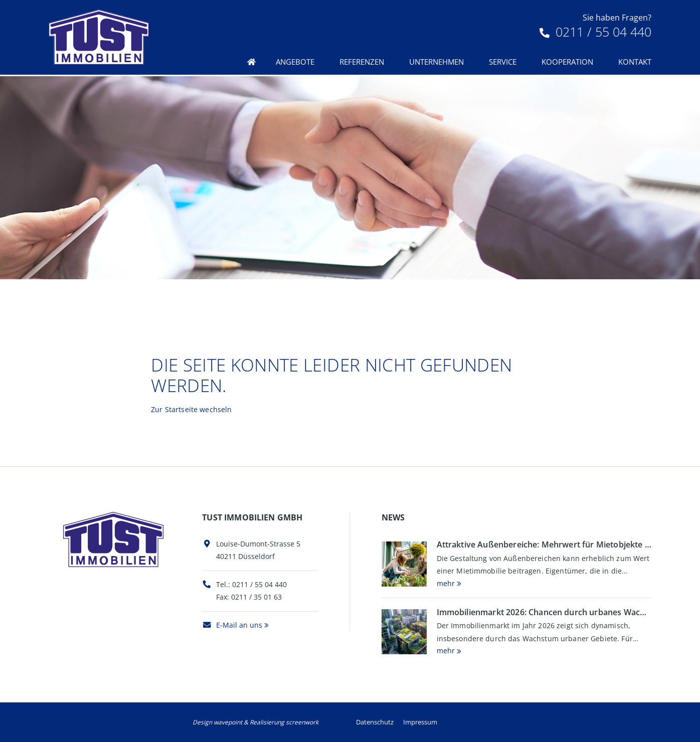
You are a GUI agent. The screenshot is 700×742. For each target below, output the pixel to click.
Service (503, 62)
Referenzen (362, 62)
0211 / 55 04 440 (595, 32)
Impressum (420, 722)
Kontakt (635, 62)
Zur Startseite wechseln (191, 409)
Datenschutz (375, 722)
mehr (446, 583)
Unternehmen (436, 62)
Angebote (295, 62)
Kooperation (567, 62)
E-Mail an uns (232, 625)
